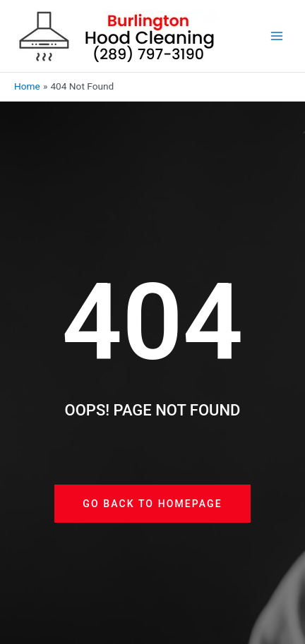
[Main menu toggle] (277, 36)
